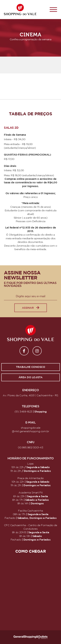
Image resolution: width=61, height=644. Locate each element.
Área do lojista (31, 377)
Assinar (31, 308)
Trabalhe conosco (30, 367)
